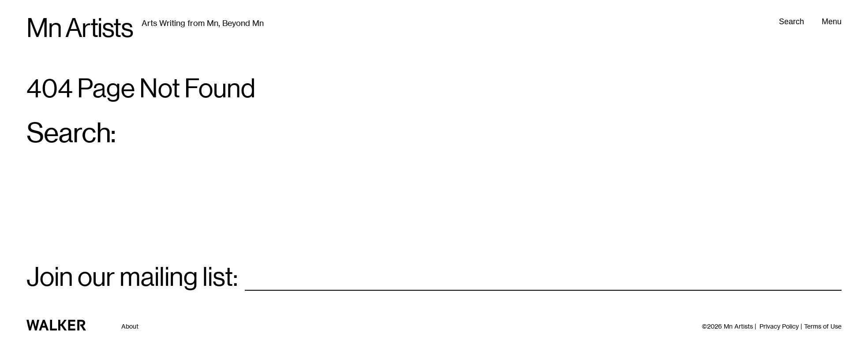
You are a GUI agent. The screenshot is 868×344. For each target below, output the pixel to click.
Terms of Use (823, 326)
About (130, 326)
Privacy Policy (779, 326)
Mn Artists (80, 28)
